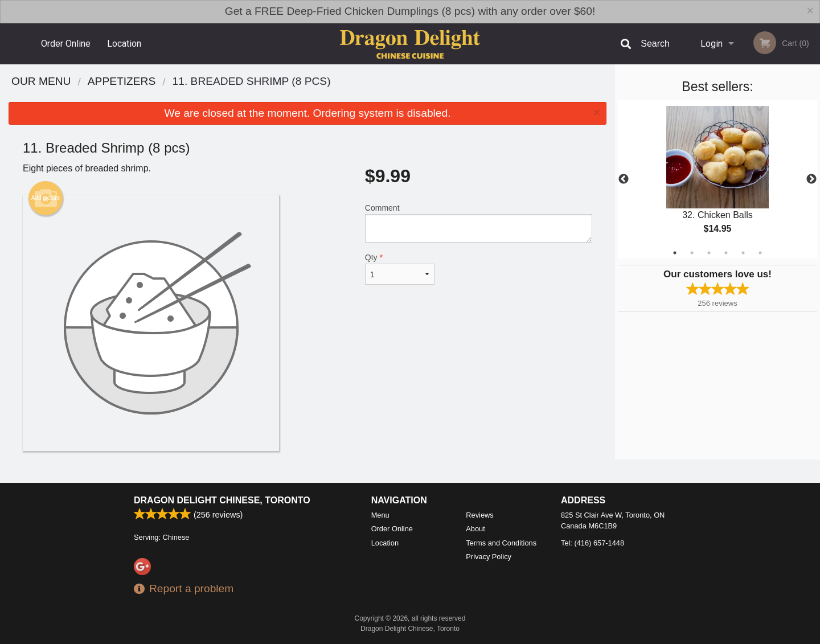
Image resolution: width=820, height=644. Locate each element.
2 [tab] (692, 253)
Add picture (46, 198)
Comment (479, 223)
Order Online (66, 44)
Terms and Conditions (501, 543)
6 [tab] (760, 253)
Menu (380, 515)
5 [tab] (743, 253)
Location (124, 44)
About (475, 529)
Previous (624, 179)
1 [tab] (675, 253)
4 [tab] (726, 253)
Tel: (593, 543)
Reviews (479, 515)
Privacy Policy (489, 557)
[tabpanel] (717, 179)
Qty (400, 269)
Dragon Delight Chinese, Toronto (222, 500)
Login (712, 44)
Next (811, 179)
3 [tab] (709, 253)
